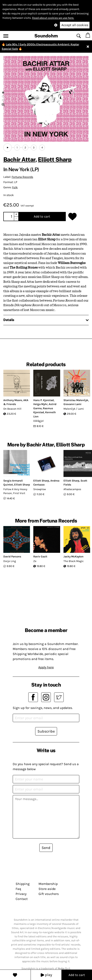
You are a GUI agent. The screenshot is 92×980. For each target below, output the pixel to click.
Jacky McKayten (73, 556)
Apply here (46, 667)
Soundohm (46, 36)
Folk (15, 187)
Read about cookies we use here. (53, 18)
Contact (22, 899)
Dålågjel (39, 421)
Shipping (23, 884)
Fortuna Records (22, 177)
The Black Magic (74, 561)
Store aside (47, 889)
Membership (48, 884)
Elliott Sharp (55, 159)
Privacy (21, 894)
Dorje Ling (10, 561)
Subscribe (46, 731)
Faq (18, 889)
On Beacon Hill (12, 409)
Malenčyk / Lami (74, 409)
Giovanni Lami (72, 404)
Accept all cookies (75, 25)
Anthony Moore (13, 400)
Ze (35, 561)
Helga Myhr (40, 404)
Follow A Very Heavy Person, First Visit (15, 491)
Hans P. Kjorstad (44, 400)
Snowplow (40, 489)
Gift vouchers (49, 894)
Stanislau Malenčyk (76, 400)
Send (46, 848)
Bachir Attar (19, 159)
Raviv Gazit (40, 556)
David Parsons (12, 556)
